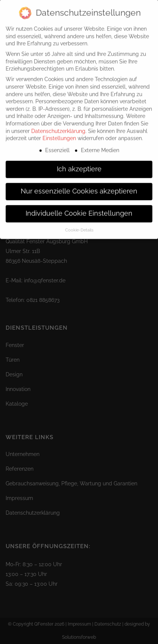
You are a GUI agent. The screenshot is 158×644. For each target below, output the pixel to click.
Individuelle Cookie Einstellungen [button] (79, 209)
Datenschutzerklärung (58, 126)
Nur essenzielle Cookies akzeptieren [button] (79, 186)
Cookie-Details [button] (79, 225)
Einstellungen (59, 133)
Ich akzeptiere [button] (79, 164)
